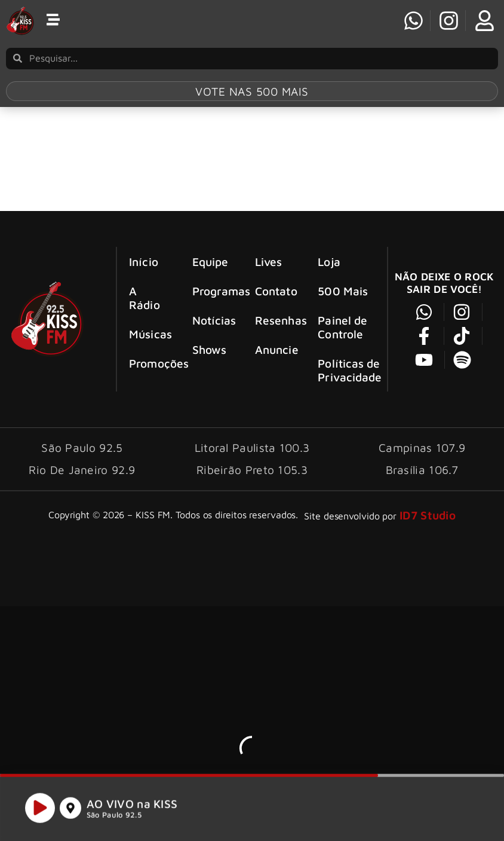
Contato (276, 291)
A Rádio (145, 298)
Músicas (150, 334)
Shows (210, 349)
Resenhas (276, 320)
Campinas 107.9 (422, 447)
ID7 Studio (428, 515)
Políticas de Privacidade (350, 370)
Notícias (213, 320)
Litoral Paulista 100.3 (252, 447)
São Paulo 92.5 (114, 819)
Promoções (150, 363)
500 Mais (343, 291)
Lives (269, 262)
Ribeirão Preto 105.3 (252, 470)
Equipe (210, 262)
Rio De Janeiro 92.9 (82, 470)
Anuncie (276, 349)
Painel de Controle (342, 327)
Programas (213, 291)
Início (144, 262)
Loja (329, 262)
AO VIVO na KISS (132, 807)
